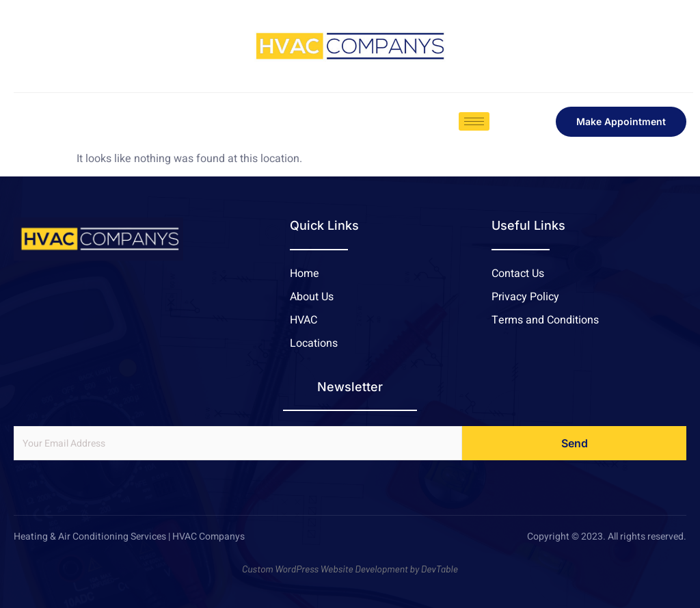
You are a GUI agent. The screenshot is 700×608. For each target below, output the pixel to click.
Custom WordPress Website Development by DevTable (350, 569)
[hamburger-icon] (474, 121)
